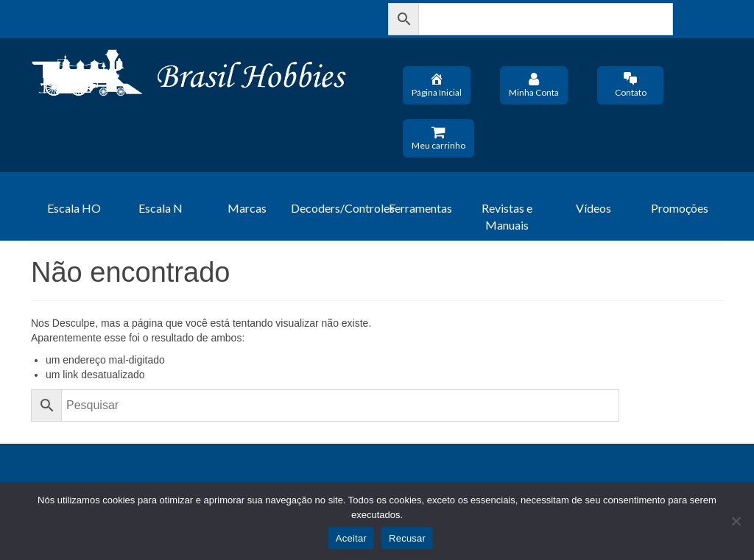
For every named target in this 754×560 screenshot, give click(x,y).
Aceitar (351, 538)
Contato (630, 85)
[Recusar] (736, 521)
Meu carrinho (438, 138)
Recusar (407, 538)
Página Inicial (437, 85)
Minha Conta (534, 85)
